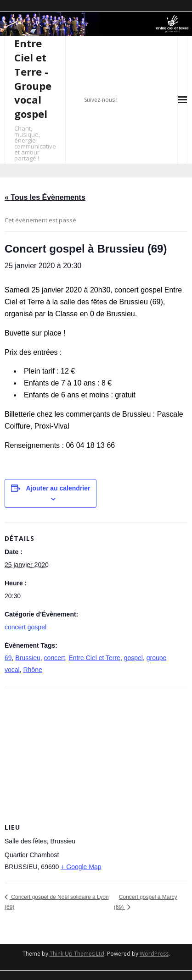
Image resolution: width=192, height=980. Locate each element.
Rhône (32, 670)
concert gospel (25, 627)
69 (8, 658)
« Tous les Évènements (45, 197)
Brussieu (28, 658)
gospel (133, 658)
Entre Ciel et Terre (94, 658)
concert (55, 658)
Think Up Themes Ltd (77, 954)
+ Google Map (81, 867)
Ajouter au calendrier (58, 488)
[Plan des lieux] (96, 752)
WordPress (154, 954)
